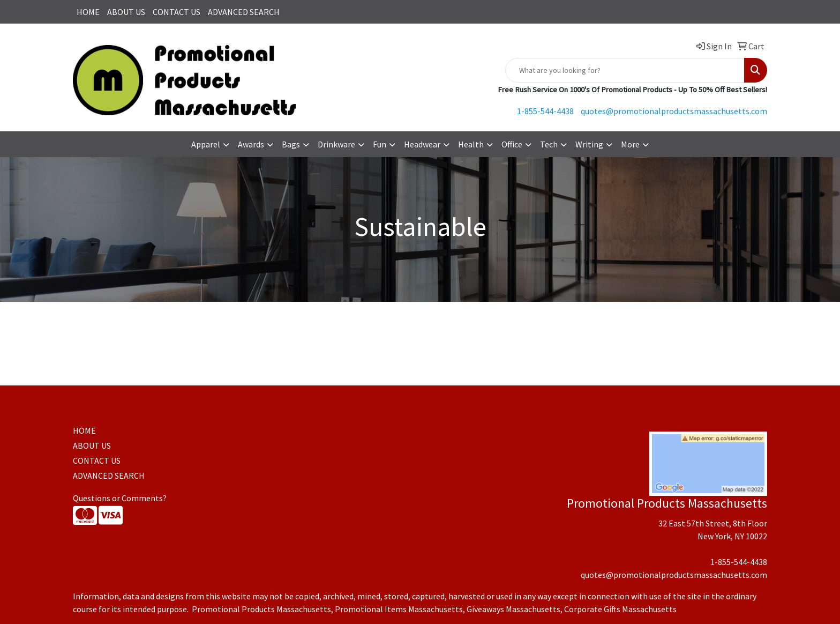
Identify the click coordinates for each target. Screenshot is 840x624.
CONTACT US (177, 12)
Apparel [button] (206, 144)
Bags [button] (291, 144)
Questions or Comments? (120, 498)
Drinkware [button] (336, 144)
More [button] (630, 144)
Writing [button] (589, 144)
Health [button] (471, 144)
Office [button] (512, 144)
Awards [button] (251, 144)
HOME (88, 12)
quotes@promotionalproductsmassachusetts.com (674, 111)
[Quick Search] (625, 70)
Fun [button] (380, 144)
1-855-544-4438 (545, 111)
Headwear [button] (422, 144)
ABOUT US (126, 12)
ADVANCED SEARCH (244, 12)
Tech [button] (549, 144)
